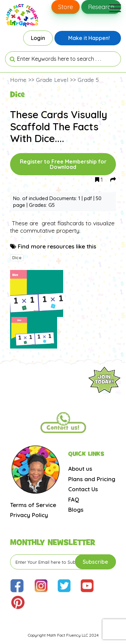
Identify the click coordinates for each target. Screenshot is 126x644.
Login (38, 38)
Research (101, 7)
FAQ (74, 499)
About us (80, 469)
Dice (17, 258)
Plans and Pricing (92, 479)
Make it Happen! (89, 38)
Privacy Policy (29, 515)
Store (66, 7)
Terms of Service (33, 505)
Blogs (76, 510)
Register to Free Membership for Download (63, 164)
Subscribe (95, 562)
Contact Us (83, 489)
